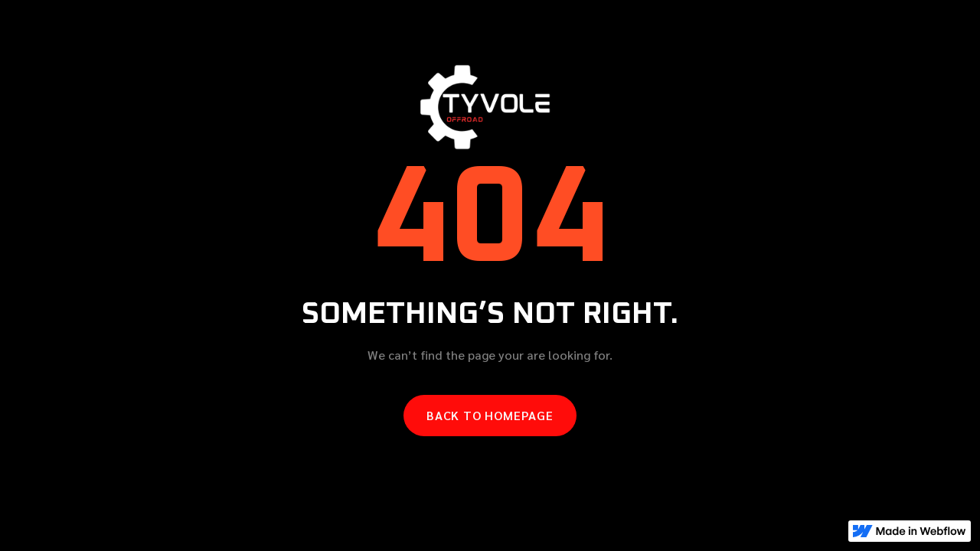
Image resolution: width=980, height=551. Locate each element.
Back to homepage (490, 415)
